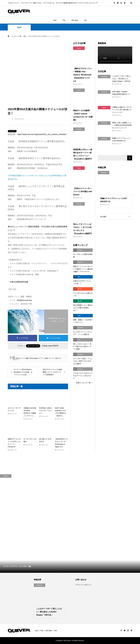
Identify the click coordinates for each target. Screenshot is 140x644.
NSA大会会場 (33, 358)
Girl (85, 20)
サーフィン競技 (43, 358)
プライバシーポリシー (83, 585)
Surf (55, 20)
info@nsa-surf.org (24, 300)
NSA (14, 358)
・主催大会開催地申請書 (18, 282)
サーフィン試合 (54, 358)
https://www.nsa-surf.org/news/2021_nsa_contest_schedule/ (42, 134)
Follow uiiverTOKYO (50, 346)
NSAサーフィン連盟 (22, 358)
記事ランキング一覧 (83, 383)
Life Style (75, 20)
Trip (64, 20)
